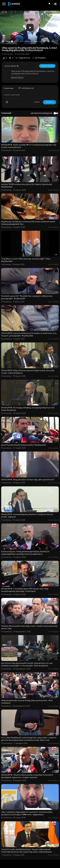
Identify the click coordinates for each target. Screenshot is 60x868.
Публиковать (50, 102)
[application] (30, 28)
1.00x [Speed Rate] (41, 41)
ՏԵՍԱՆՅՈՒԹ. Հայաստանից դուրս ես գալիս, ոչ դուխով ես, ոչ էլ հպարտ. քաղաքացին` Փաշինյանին (29, 334)
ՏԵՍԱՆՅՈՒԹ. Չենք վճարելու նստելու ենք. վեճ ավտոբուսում (28, 480)
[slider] (22, 41)
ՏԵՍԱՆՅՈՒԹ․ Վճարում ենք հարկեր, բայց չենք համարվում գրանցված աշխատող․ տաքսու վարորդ (27, 776)
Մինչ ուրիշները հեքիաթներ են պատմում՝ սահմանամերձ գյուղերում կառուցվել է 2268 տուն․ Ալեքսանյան (27, 813)
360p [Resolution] (53, 41)
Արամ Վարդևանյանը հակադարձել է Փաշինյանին (24, 445)
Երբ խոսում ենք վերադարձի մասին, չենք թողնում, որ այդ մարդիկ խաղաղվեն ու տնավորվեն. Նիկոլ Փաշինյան (27, 664)
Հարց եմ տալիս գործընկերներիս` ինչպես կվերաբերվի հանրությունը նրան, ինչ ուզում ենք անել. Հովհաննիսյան (26, 851)
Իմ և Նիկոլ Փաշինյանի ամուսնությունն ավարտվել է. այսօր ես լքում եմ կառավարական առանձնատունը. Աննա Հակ (29, 739)
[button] (55, 4)
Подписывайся (47, 66)
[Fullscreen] (57, 41)
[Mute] (49, 41)
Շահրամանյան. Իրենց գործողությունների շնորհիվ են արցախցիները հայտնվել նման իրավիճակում (25, 553)
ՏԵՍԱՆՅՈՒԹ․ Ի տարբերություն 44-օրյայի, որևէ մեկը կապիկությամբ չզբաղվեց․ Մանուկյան (25, 590)
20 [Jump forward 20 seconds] (45, 41)
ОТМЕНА (37, 102)
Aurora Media (12, 66)
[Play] (3, 41)
